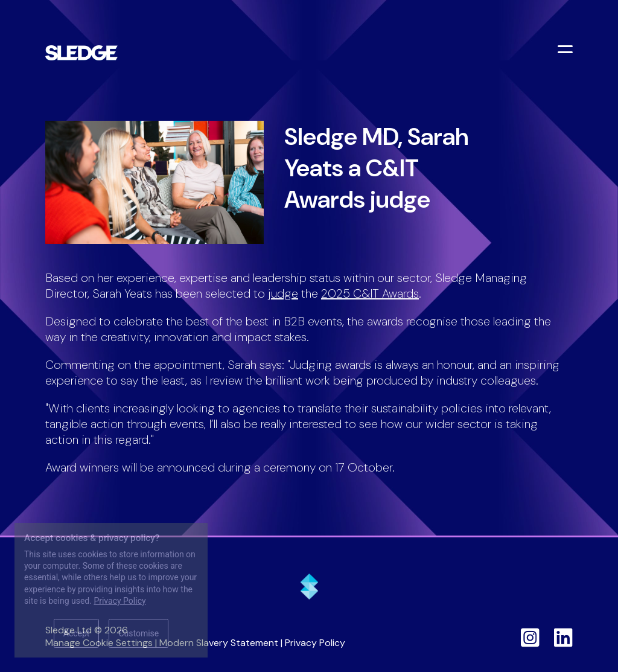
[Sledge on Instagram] (530, 637)
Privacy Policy (315, 643)
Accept (77, 633)
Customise (139, 633)
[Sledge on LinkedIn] (563, 637)
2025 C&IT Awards (370, 293)
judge (283, 293)
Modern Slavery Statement (219, 643)
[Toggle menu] (567, 51)
